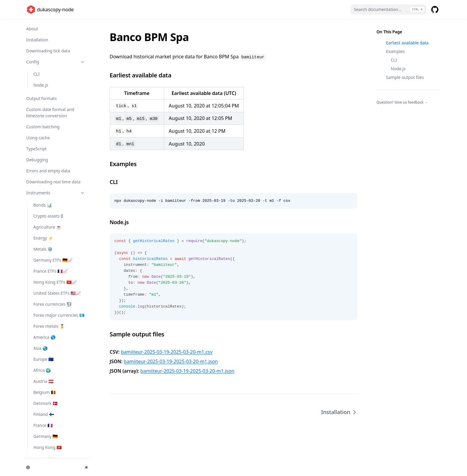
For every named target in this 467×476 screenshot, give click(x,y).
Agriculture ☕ (47, 227)
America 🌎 (45, 337)
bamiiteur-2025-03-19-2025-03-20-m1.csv (167, 352)
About (32, 29)
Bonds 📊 (43, 205)
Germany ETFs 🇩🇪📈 (53, 260)
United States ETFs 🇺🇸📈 (57, 293)
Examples (395, 51)
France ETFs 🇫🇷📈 (51, 271)
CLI (36, 74)
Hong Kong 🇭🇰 (48, 447)
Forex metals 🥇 (49, 326)
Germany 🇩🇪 (46, 436)
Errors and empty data (48, 171)
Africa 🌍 (42, 370)
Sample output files (405, 77)
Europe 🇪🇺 (43, 359)
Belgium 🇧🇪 (45, 392)
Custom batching (43, 127)
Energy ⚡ (43, 238)
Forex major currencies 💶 (59, 315)
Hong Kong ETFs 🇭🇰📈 (55, 282)
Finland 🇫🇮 (44, 414)
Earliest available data (407, 43)
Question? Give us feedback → (402, 102)
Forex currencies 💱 (53, 304)
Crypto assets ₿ (48, 216)
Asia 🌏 (41, 348)
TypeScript (36, 149)
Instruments (56, 193)
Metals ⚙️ (43, 249)
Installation (37, 40)
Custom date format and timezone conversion (50, 113)
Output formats (41, 98)
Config (56, 62)
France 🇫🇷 (43, 425)
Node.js (41, 85)
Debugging (37, 160)
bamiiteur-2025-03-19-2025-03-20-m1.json (171, 361)
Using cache (38, 138)
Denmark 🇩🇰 (46, 403)
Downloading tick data (48, 51)
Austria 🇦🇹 (43, 381)
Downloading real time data (53, 182)
